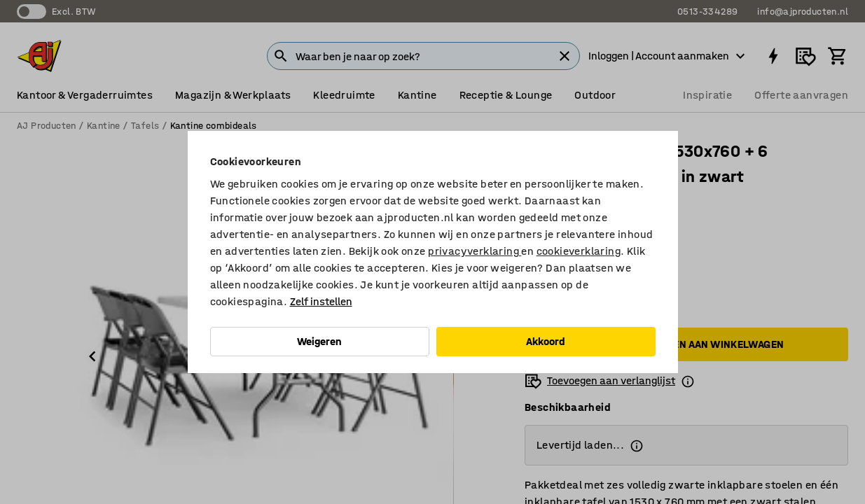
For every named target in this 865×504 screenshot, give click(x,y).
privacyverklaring (475, 251)
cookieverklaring (579, 251)
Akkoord (546, 341)
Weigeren (319, 341)
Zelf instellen (321, 301)
